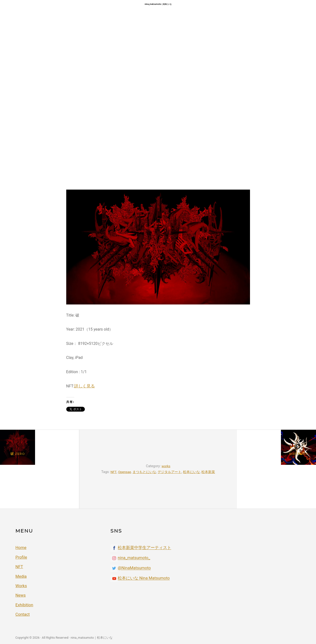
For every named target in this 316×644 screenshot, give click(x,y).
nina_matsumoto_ (133, 558)
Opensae (125, 472)
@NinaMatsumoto (133, 568)
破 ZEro (40, 475)
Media (21, 575)
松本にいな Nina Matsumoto (142, 578)
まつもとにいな (145, 472)
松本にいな (192, 472)
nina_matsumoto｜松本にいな (158, 4)
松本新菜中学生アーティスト (143, 548)
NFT (113, 472)
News (20, 594)
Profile (21, 557)
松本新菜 (209, 472)
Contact (22, 612)
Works (21, 584)
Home (21, 547)
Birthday (277, 475)
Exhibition (24, 603)
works (166, 466)
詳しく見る (84, 386)
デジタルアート (170, 472)
